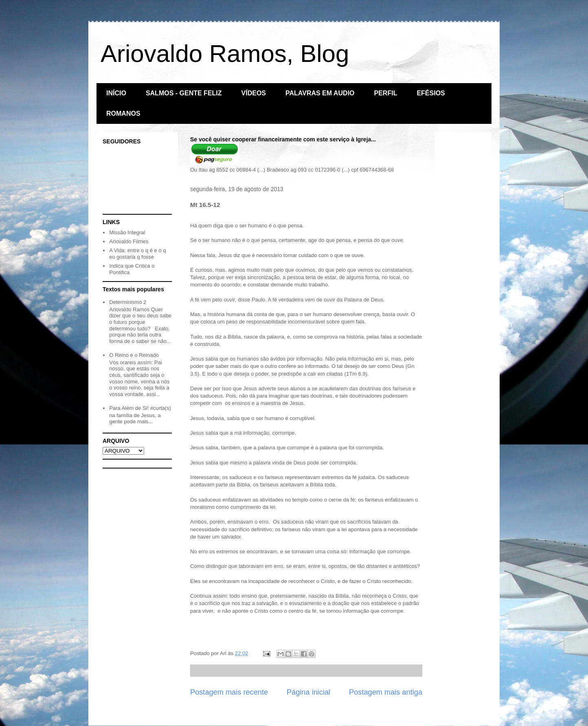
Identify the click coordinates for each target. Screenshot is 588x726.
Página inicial (308, 692)
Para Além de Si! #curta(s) (140, 408)
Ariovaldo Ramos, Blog (225, 54)
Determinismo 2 (128, 302)
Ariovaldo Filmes (129, 241)
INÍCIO (116, 93)
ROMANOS (123, 113)
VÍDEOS (254, 93)
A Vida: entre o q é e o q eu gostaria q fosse (137, 254)
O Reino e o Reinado (134, 355)
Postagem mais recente (229, 692)
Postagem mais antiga (386, 692)
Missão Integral (127, 232)
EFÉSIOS (431, 93)
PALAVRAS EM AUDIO (320, 93)
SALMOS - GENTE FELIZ (184, 93)
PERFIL (386, 93)
